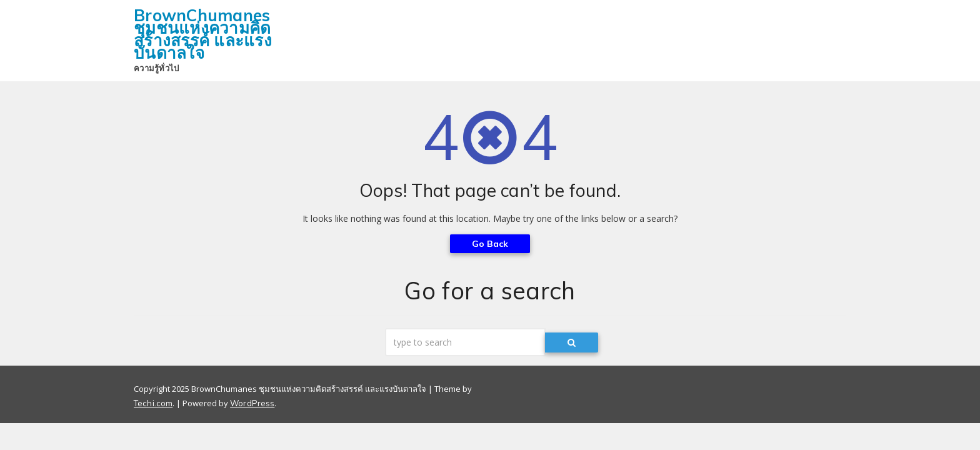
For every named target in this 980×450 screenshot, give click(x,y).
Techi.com (153, 403)
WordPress (252, 403)
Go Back (490, 244)
